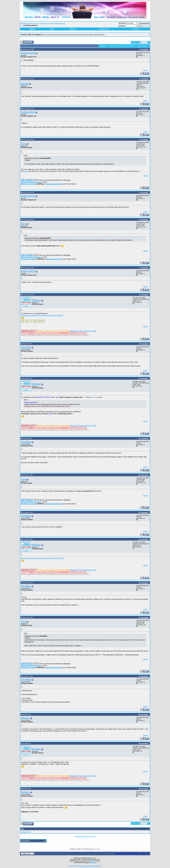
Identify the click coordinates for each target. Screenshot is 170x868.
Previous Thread (81, 836)
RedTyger (94, 863)
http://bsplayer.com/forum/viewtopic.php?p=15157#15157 (43, 558)
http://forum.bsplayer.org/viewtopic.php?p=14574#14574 (42, 315)
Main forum (44, 23)
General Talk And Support (57, 23)
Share (145, 70)
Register (32, 29)
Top (148, 853)
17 (94, 866)
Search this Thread (128, 46)
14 (88, 866)
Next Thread (91, 836)
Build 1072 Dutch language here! (83, 331)
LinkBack (103, 46)
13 (86, 866)
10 (80, 866)
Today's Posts (104, 29)
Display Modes (142, 46)
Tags (22, 829)
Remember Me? (143, 23)
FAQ (52, 29)
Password (122, 26)
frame (29, 832)
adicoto (25, 84)
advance (24, 832)
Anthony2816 (28, 53)
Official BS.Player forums (31, 23)
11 (82, 866)
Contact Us (118, 853)
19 (98, 866)
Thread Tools (114, 46)
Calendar (73, 29)
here (25, 171)
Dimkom (25, 718)
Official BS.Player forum (131, 853)
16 (92, 866)
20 (100, 866)
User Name (122, 23)
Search (136, 29)
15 (90, 866)
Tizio (24, 144)
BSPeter (36, 300)
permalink (145, 49)
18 (96, 866)
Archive (143, 853)
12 (84, 866)
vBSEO (92, 861)
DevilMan (26, 347)
